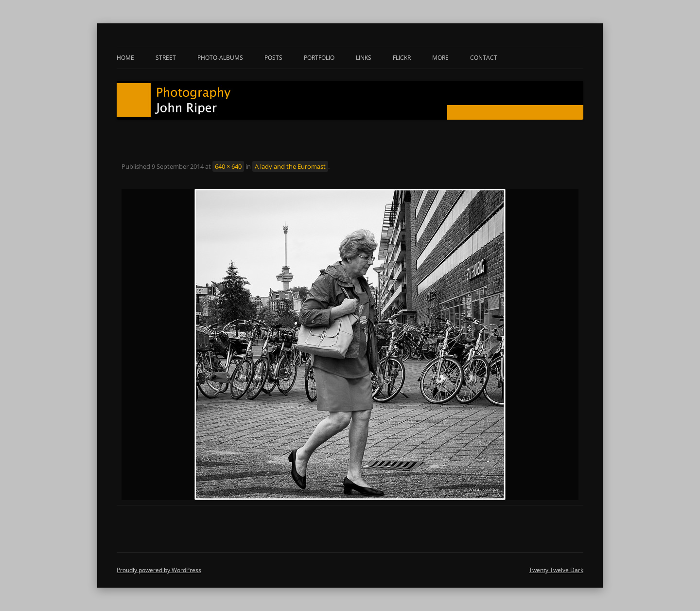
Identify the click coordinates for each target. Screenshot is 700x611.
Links (364, 58)
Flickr (402, 58)
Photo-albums (220, 58)
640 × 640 (228, 166)
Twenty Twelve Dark (556, 570)
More (440, 58)
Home (125, 58)
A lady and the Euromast (290, 166)
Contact (484, 58)
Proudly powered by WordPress (159, 570)
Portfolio (319, 58)
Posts (273, 58)
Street (166, 58)
